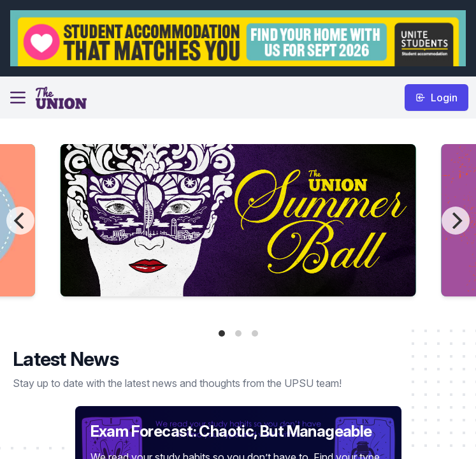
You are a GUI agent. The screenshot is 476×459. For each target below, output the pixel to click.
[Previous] (20, 221)
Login (436, 98)
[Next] (456, 221)
